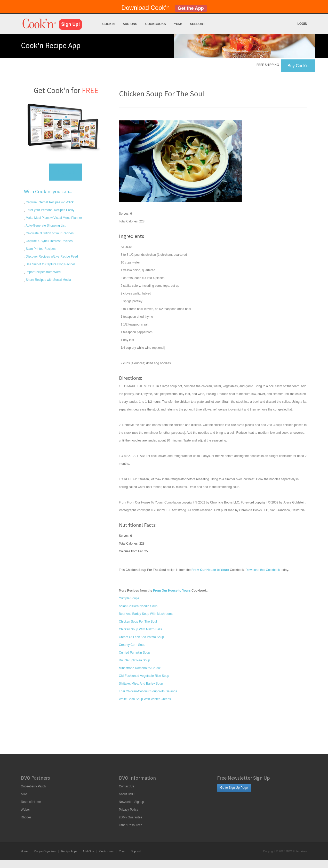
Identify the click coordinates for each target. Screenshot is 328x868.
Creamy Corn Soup (132, 645)
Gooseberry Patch (33, 786)
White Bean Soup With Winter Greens (145, 699)
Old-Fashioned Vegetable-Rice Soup (144, 676)
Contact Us (127, 786)
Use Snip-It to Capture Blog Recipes (50, 264)
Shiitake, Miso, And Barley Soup (141, 684)
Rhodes (26, 817)
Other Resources (131, 825)
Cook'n (109, 24)
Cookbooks (156, 24)
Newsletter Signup (131, 802)
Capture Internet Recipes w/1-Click (49, 202)
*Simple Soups (129, 598)
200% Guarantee (131, 817)
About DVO (127, 794)
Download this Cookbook (263, 570)
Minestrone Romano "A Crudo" (140, 668)
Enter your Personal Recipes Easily (50, 210)
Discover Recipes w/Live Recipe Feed (51, 257)
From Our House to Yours (172, 591)
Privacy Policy (129, 810)
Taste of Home (31, 802)
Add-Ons (130, 24)
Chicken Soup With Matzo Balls (141, 629)
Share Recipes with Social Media (48, 280)
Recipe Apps (69, 851)
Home (25, 851)
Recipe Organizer (45, 851)
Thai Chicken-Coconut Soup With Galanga (148, 691)
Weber (25, 810)
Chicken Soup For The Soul (138, 622)
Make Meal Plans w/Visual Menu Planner (54, 218)
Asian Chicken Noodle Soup (138, 606)
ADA (24, 794)
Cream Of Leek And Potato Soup (142, 637)
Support (197, 24)
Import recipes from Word (43, 272)
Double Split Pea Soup (135, 660)
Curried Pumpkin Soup (135, 653)
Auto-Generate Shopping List (45, 226)
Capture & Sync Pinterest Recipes (49, 241)
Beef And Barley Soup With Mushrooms (146, 614)
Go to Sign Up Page (234, 788)
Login (302, 24)
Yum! (178, 24)
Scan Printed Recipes (40, 249)
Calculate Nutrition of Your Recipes (49, 233)
